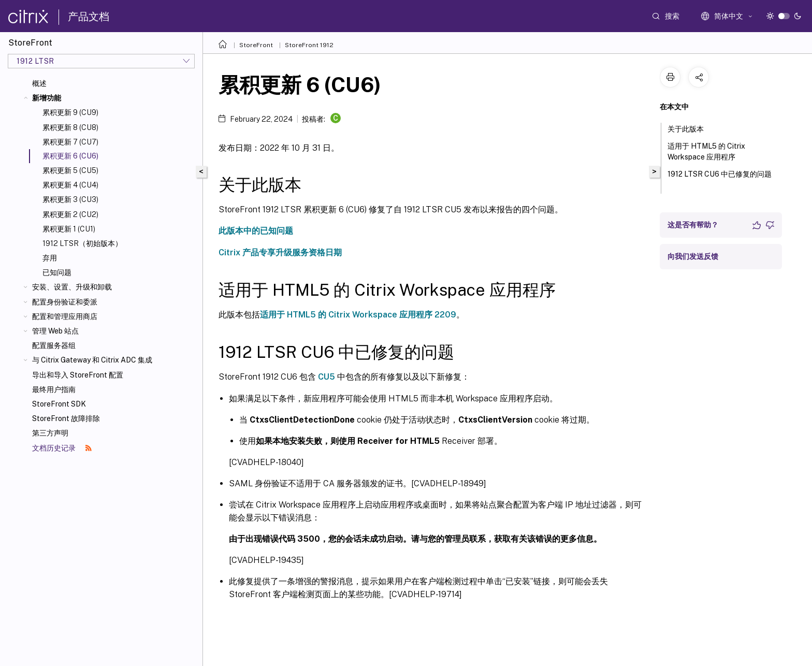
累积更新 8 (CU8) (70, 127)
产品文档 (89, 17)
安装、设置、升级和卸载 (72, 287)
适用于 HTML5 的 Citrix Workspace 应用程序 (707, 151)
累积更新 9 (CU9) (70, 112)
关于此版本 (691, 128)
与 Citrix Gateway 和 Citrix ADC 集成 (92, 360)
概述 (39, 83)
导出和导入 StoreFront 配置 (78, 375)
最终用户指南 (54, 389)
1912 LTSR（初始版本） (82, 243)
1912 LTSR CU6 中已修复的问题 (720, 179)
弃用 (50, 258)
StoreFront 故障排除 (66, 418)
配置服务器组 (54, 345)
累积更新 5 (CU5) (70, 170)
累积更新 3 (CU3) (70, 199)
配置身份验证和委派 (65, 302)
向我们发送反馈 (693, 256)
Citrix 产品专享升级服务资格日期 (280, 252)
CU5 (327, 377)
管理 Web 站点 (55, 331)
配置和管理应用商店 (65, 316)
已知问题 (57, 272)
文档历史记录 (62, 448)
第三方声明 (50, 433)
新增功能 (47, 98)
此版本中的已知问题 (256, 231)
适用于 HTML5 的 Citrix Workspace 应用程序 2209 (358, 315)
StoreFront (256, 45)
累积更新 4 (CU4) (70, 185)
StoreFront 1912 (309, 45)
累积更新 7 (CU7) (70, 142)
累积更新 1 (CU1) (69, 229)
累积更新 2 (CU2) (70, 214)
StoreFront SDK (59, 404)
